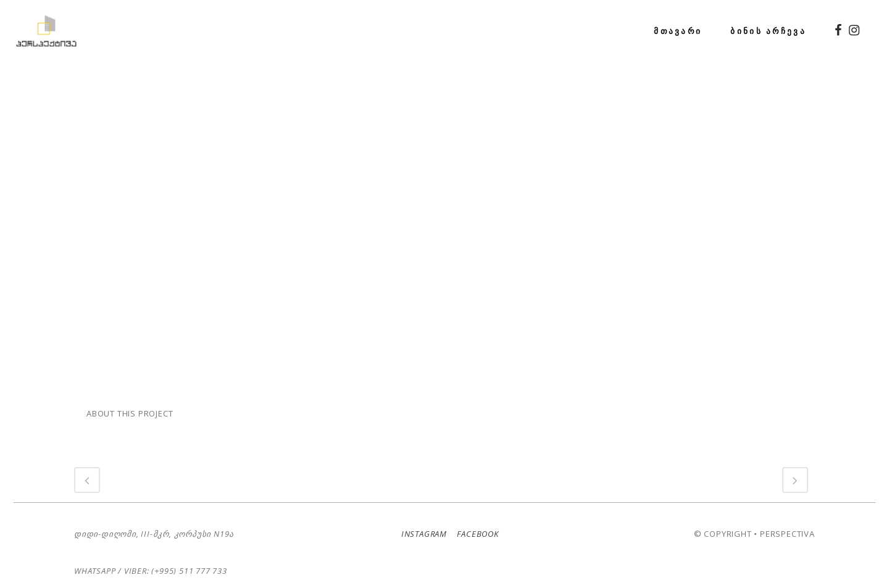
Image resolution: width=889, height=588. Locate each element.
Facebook (474, 523)
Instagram (421, 523)
